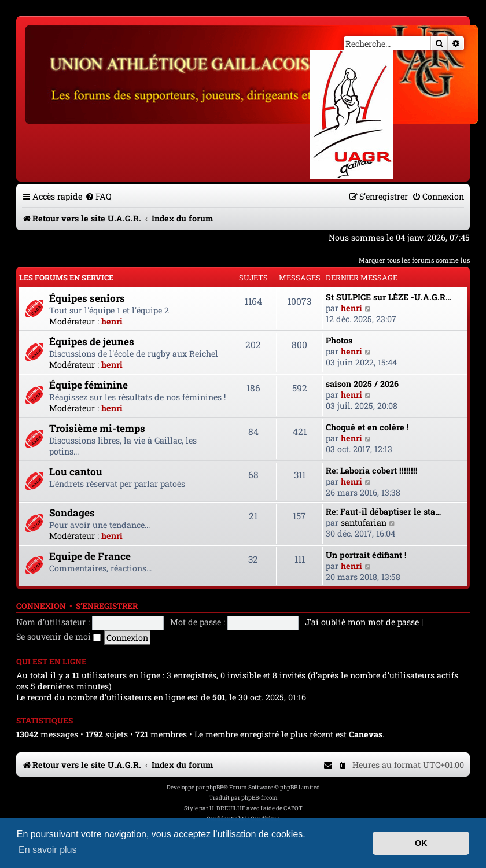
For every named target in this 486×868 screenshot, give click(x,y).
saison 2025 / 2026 (362, 384)
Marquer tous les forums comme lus (414, 260)
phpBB (215, 787)
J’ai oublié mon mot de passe (362, 622)
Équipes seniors (87, 298)
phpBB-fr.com (259, 798)
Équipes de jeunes (92, 341)
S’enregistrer (107, 606)
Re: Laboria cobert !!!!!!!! (372, 470)
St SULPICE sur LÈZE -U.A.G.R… (389, 297)
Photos (339, 340)
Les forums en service (66, 278)
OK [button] (421, 843)
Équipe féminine (89, 385)
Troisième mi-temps (97, 428)
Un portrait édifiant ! (366, 555)
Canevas (366, 734)
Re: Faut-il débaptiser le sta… (383, 511)
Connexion (41, 606)
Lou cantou (76, 472)
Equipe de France (90, 556)
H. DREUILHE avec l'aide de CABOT (256, 808)
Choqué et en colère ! (367, 427)
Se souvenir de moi (58, 636)
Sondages (72, 513)
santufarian (364, 522)
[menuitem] (98, 196)
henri (112, 321)
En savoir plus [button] (48, 850)
